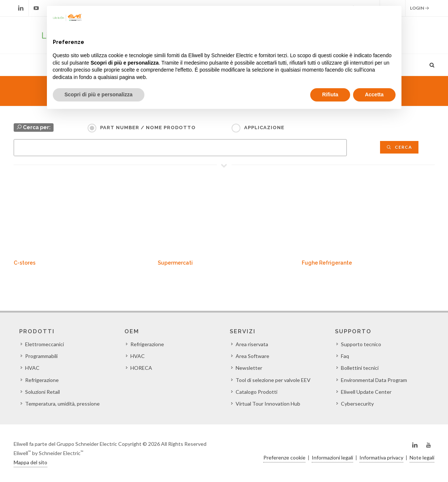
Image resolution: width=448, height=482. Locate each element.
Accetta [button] (374, 94)
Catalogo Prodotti (257, 392)
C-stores (25, 263)
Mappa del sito (30, 462)
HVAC (32, 368)
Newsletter (249, 368)
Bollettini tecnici (360, 368)
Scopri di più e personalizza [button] (99, 94)
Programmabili (41, 356)
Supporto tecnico (361, 344)
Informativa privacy (381, 457)
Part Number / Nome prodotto (148, 128)
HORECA (141, 368)
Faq (345, 356)
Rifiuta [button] (330, 94)
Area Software (252, 356)
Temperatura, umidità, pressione (62, 404)
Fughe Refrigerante (327, 263)
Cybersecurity (357, 404)
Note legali (422, 457)
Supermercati (175, 263)
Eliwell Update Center (366, 392)
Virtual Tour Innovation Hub (268, 404)
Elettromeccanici (45, 344)
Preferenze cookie (284, 457)
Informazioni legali (332, 457)
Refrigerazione (42, 380)
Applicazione (264, 128)
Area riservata (252, 344)
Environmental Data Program (374, 380)
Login (420, 8)
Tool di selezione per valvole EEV (273, 380)
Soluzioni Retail (42, 392)
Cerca (399, 147)
